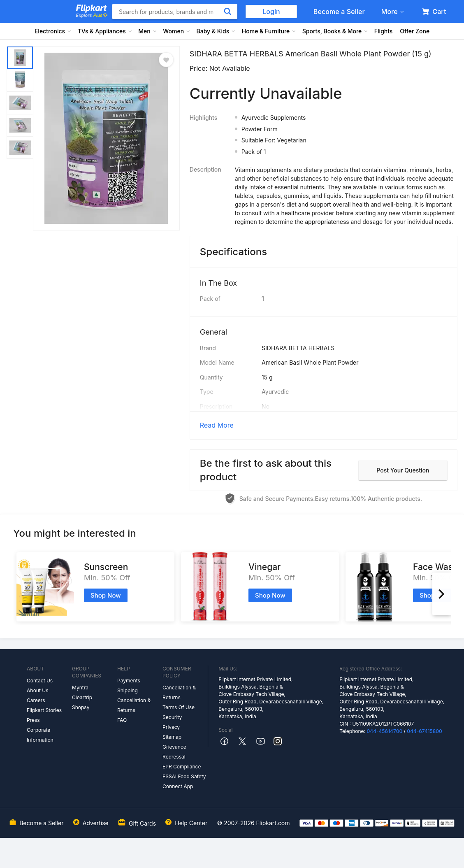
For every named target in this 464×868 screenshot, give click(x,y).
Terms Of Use (179, 707)
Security (172, 717)
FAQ (122, 720)
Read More (217, 425)
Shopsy (81, 707)
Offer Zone (415, 31)
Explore (92, 15)
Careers (36, 700)
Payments (129, 681)
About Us (37, 690)
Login (271, 12)
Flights (384, 31)
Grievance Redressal (174, 752)
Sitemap (172, 737)
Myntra (80, 688)
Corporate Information (40, 735)
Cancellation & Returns (134, 705)
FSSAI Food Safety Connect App (184, 781)
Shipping (128, 690)
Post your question (403, 470)
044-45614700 (384, 731)
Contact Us (40, 681)
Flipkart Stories (44, 710)
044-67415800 (425, 731)
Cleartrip (82, 697)
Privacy (171, 727)
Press (33, 720)
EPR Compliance (182, 767)
